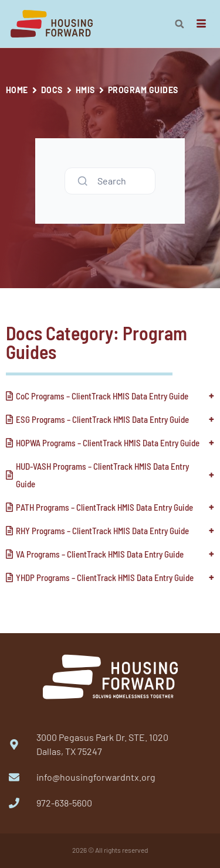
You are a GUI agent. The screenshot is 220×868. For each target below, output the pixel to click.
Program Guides (143, 90)
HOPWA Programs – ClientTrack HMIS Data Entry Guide (108, 443)
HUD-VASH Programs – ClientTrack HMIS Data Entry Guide (102, 475)
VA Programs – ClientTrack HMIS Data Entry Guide (100, 554)
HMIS (85, 90)
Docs (52, 90)
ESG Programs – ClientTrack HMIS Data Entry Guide (102, 419)
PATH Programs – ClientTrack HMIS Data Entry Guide (104, 507)
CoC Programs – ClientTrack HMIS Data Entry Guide (102, 396)
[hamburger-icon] (201, 24)
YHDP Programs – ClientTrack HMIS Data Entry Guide (105, 577)
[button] (180, 24)
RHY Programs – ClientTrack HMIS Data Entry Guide (102, 531)
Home (17, 90)
